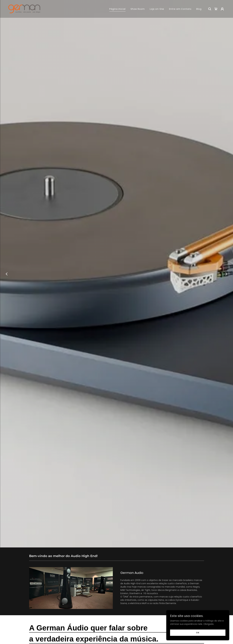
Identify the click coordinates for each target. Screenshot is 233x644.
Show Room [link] (138, 9)
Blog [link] (199, 9)
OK (198, 633)
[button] (222, 9)
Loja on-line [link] (157, 9)
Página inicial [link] (117, 9)
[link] (24, 9)
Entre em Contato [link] (180, 9)
